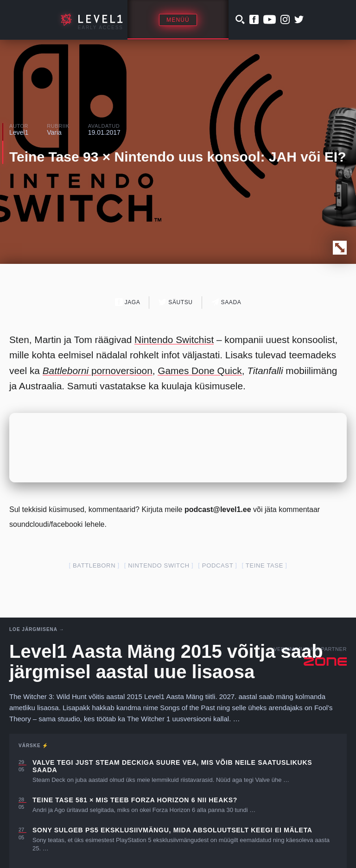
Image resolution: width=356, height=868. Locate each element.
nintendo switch (159, 565)
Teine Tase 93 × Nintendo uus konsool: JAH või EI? (178, 157)
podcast (218, 565)
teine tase (264, 565)
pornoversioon (98, 371)
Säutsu (175, 302)
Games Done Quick (200, 371)
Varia (54, 132)
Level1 (19, 132)
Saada (226, 302)
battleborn (94, 565)
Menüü (178, 20)
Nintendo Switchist (174, 340)
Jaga (128, 302)
